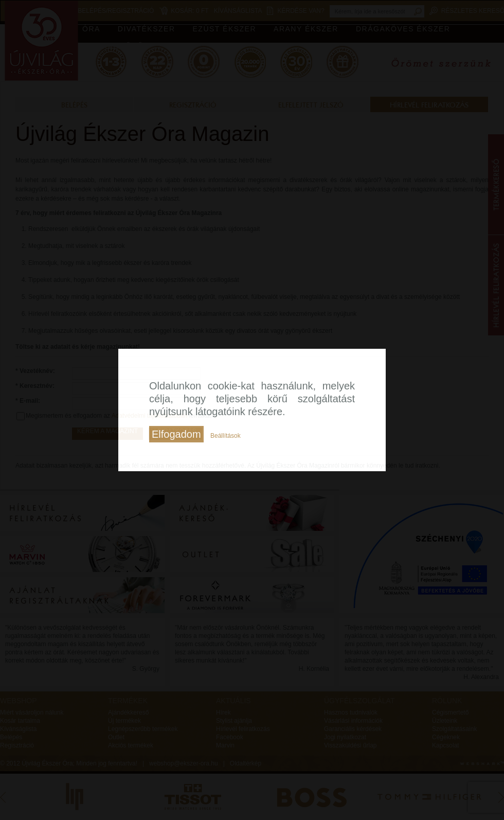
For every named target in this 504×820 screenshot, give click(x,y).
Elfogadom (176, 434)
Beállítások (226, 436)
